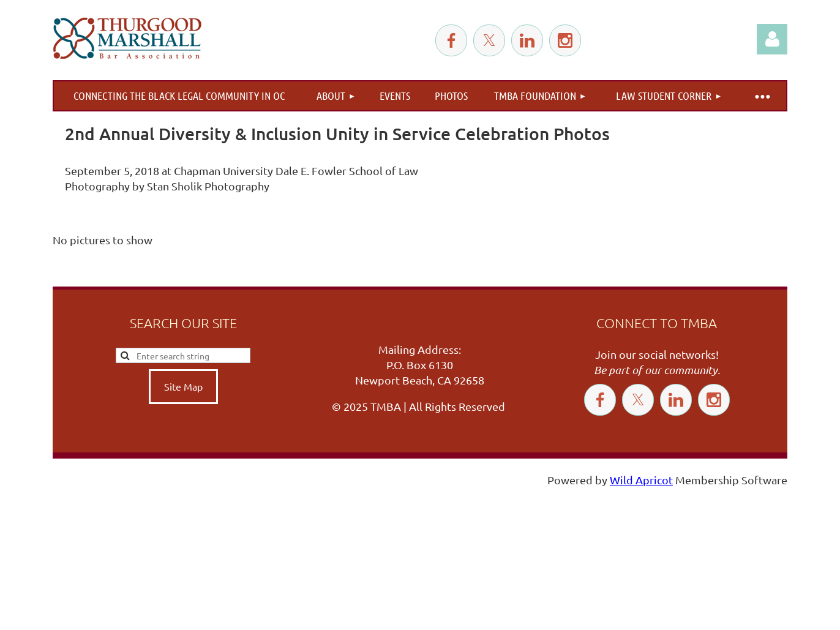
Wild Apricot (641, 480)
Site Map (183, 386)
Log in (772, 39)
